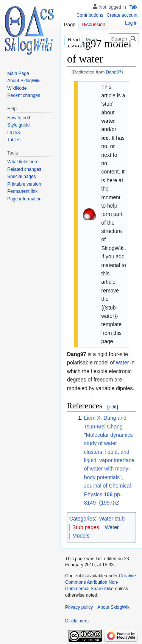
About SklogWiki (114, 607)
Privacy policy (79, 607)
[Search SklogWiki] (124, 39)
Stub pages (86, 527)
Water (112, 527)
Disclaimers (77, 621)
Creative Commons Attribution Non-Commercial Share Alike (101, 582)
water (122, 363)
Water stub (112, 519)
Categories (82, 519)
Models (81, 536)
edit (113, 407)
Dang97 (114, 72)
